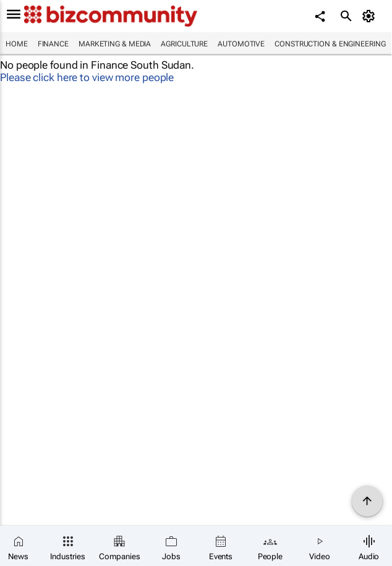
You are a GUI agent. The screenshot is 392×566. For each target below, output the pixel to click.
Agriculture (184, 44)
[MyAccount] (371, 16)
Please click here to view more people (87, 77)
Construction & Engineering (330, 44)
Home (17, 44)
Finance (53, 44)
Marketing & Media (115, 44)
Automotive (241, 44)
